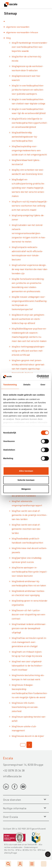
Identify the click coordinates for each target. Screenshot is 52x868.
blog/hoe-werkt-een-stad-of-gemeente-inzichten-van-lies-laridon (26, 529)
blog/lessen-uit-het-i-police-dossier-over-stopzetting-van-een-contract (29, 614)
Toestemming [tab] (10, 385)
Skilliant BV (32, 844)
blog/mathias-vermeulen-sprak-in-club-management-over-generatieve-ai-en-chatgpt (29, 642)
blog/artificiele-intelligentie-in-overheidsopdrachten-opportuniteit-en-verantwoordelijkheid (30, 123)
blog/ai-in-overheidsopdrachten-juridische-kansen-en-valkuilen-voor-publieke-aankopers (28, 90)
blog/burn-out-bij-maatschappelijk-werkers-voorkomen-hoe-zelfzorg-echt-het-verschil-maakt (30, 206)
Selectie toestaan (26, 480)
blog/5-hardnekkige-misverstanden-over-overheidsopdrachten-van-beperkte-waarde (30, 47)
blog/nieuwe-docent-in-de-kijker (28, 736)
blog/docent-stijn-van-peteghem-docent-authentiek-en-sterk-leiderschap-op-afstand (28, 319)
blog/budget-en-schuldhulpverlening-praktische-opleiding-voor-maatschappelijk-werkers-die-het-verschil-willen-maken (28, 188)
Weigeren (26, 489)
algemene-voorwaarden (18, 27)
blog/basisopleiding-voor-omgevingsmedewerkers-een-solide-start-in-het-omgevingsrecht (29, 150)
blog (8, 38)
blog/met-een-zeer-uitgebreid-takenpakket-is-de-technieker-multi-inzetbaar (27, 665)
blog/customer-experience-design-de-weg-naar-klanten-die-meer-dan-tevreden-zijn (30, 269)
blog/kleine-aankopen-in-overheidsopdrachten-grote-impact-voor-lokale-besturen (30, 572)
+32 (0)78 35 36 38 (14, 770)
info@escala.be (12, 776)
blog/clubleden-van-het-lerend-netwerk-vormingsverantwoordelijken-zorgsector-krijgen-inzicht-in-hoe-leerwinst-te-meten (29, 233)
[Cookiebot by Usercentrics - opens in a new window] (37, 377)
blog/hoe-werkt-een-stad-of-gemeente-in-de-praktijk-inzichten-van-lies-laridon (29, 515)
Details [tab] (27, 385)
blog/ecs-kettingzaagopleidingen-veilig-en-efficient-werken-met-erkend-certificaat (28, 351)
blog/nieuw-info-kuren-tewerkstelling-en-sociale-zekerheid (25, 707)
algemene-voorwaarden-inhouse (22, 32)
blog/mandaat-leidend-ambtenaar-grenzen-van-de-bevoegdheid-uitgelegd (29, 628)
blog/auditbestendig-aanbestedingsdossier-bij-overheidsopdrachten (25, 137)
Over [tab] (43, 385)
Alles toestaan (26, 471)
